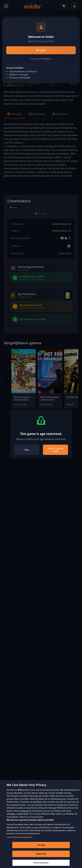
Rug (27, 450)
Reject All (41, 857)
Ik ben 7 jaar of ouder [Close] (55, 450)
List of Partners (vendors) (19, 841)
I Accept (41, 848)
